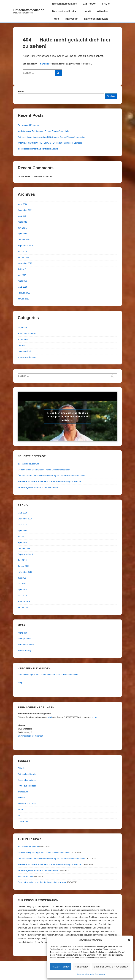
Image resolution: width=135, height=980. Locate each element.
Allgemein (22, 328)
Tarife (56, 19)
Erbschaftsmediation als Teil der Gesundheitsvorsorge (42, 882)
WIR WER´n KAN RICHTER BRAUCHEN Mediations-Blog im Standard (50, 143)
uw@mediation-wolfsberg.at (30, 736)
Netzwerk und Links (64, 11)
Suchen (21, 92)
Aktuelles (103, 11)
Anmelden (22, 633)
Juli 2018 (22, 269)
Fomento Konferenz (27, 334)
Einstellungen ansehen (111, 967)
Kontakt (86, 11)
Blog (20, 683)
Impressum (100, 974)
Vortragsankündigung (27, 357)
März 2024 (23, 216)
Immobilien (23, 339)
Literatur (22, 345)
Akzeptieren (61, 967)
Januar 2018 (23, 299)
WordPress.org (24, 651)
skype (94, 717)
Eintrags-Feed (24, 639)
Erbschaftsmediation (29, 10)
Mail (50, 717)
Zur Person (90, 4)
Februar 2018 (24, 293)
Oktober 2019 (24, 240)
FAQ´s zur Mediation (27, 786)
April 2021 (22, 234)
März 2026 (23, 204)
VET (20, 815)
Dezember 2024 (25, 210)
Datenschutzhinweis (85, 974)
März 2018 (23, 287)
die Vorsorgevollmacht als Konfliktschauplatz (38, 149)
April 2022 (22, 222)
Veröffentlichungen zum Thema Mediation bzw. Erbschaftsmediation (48, 675)
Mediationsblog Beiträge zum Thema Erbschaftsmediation (44, 131)
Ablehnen (82, 967)
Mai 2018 (22, 275)
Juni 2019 (22, 251)
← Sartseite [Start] (43, 64)
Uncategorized (24, 351)
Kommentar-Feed (26, 645)
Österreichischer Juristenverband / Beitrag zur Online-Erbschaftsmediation (51, 137)
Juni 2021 (22, 228)
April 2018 (22, 281)
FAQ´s (106, 4)
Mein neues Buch (26, 876)
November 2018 (25, 263)
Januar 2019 (23, 257)
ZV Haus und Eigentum (28, 125)
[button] (129, 940)
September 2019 (25, 246)
